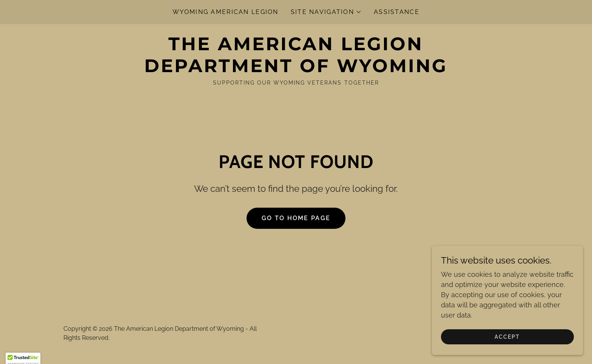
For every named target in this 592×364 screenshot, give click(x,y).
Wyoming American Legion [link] (226, 12)
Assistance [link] (397, 12)
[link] (296, 70)
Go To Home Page (296, 218)
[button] (326, 12)
